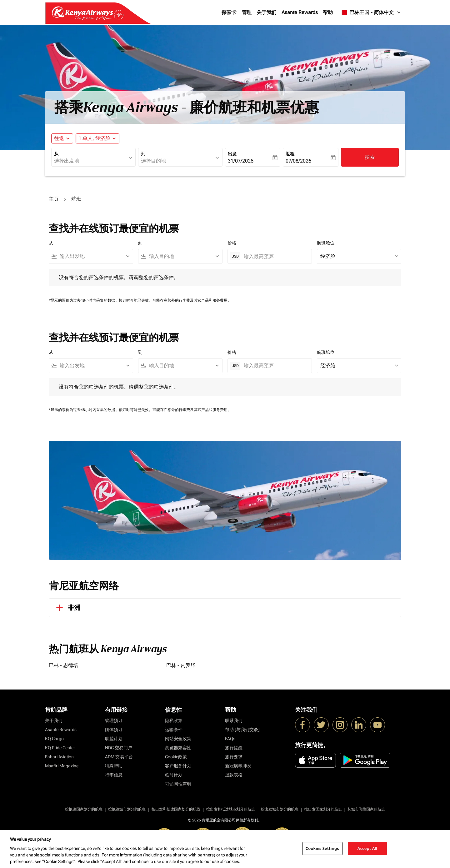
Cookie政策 (176, 757)
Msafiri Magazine (62, 766)
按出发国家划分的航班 (323, 809)
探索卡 (229, 12)
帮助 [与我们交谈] (242, 730)
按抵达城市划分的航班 (127, 809)
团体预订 (114, 730)
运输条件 (174, 730)
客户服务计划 (178, 766)
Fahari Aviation (59, 757)
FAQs (230, 739)
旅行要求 (234, 757)
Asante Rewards (300, 12)
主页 (54, 199)
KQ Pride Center (60, 748)
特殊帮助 (114, 766)
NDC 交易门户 (119, 748)
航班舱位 (326, 243)
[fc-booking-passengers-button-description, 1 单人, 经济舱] (94, 138)
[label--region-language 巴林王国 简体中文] (371, 13)
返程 (290, 154)
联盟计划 (114, 739)
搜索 (370, 157)
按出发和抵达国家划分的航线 (176, 809)
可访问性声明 (178, 784)
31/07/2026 (241, 161)
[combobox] (90, 161)
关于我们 (267, 12)
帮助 (328, 12)
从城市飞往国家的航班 (366, 809)
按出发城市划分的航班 (280, 809)
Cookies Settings (322, 848)
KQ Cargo (54, 739)
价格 (232, 243)
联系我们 (234, 720)
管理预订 (114, 720)
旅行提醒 (234, 748)
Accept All (367, 848)
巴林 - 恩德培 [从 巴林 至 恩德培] (63, 665)
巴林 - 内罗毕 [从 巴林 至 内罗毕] (181, 665)
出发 (232, 154)
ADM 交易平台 (119, 757)
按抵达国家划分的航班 (84, 809)
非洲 (67, 608)
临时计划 (174, 775)
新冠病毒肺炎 (238, 766)
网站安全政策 (178, 739)
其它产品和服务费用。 (212, 300)
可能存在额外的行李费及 (173, 300)
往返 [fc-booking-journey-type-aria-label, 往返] (59, 138)
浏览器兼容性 (178, 748)
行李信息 (114, 775)
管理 (247, 12)
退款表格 (234, 775)
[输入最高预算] (275, 256)
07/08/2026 (298, 161)
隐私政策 (174, 720)
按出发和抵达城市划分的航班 (231, 809)
